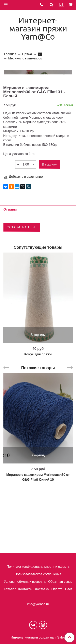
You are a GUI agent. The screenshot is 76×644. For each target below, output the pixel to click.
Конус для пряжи (38, 419)
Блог (69, 589)
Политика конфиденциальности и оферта (38, 567)
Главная (10, 54)
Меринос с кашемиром (25, 58)
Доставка (42, 589)
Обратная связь (60, 582)
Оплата (57, 589)
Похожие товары (38, 432)
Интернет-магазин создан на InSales (38, 638)
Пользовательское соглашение (38, 574)
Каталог (10, 589)
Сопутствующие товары (38, 312)
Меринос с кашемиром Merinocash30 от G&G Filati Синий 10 (38, 542)
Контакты (25, 589)
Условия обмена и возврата (25, 582)
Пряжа (27, 54)
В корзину (38, 399)
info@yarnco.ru (38, 604)
